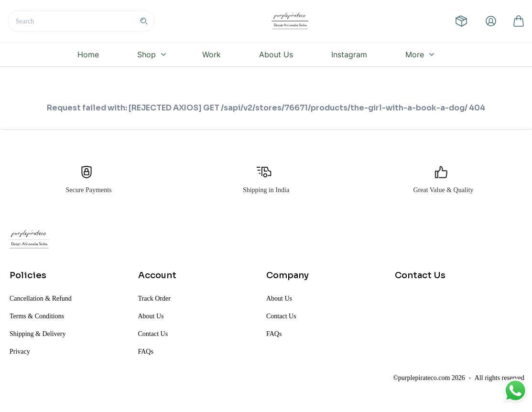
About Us (151, 316)
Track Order (154, 298)
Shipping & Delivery (38, 334)
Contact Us (153, 334)
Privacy (20, 352)
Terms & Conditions (37, 316)
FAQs (146, 352)
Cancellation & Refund (41, 298)
